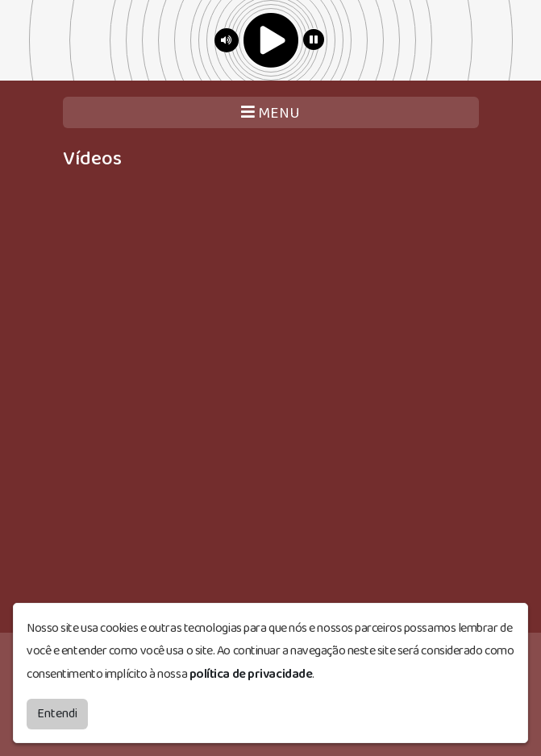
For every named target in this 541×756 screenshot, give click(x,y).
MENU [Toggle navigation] (270, 113)
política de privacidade (251, 673)
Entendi (57, 712)
